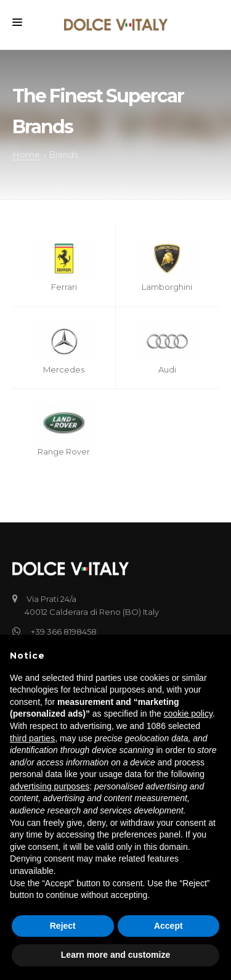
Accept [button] (168, 926)
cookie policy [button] (188, 714)
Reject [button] (63, 926)
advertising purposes (50, 786)
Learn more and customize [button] (115, 955)
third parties (32, 738)
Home (26, 155)
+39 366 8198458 (61, 632)
